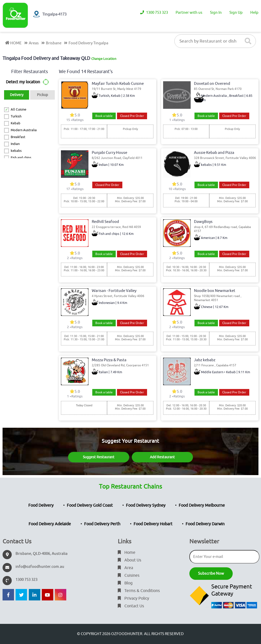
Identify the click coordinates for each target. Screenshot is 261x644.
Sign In (216, 13)
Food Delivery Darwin (205, 524)
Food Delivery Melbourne (202, 505)
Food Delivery (41, 505)
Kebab (16, 123)
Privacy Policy (133, 598)
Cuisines (129, 575)
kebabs (16, 151)
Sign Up (236, 13)
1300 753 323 (154, 13)
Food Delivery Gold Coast (90, 505)
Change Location (104, 59)
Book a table (104, 116)
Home (127, 553)
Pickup (42, 95)
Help (254, 13)
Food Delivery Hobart (153, 524)
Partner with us (189, 13)
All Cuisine (18, 109)
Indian (15, 144)
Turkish (16, 116)
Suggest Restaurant (99, 457)
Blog (125, 583)
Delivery (17, 95)
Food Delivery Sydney (146, 505)
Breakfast (18, 137)
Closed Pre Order (132, 116)
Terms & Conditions (139, 591)
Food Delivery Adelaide (50, 524)
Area (125, 568)
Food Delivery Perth (102, 524)
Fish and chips (21, 158)
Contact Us (131, 606)
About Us (129, 560)
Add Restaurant (162, 457)
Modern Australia (24, 130)
